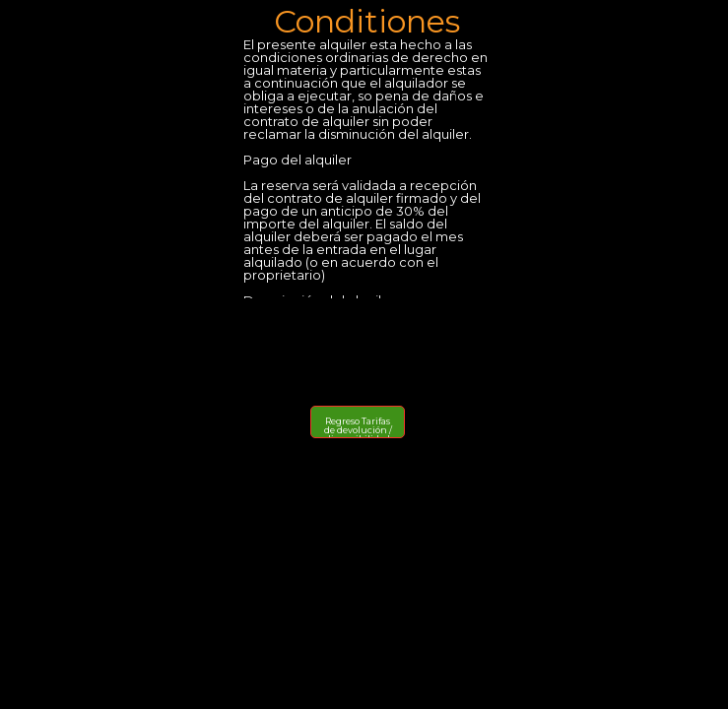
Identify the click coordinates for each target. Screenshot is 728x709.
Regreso (343, 421)
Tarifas (376, 421)
